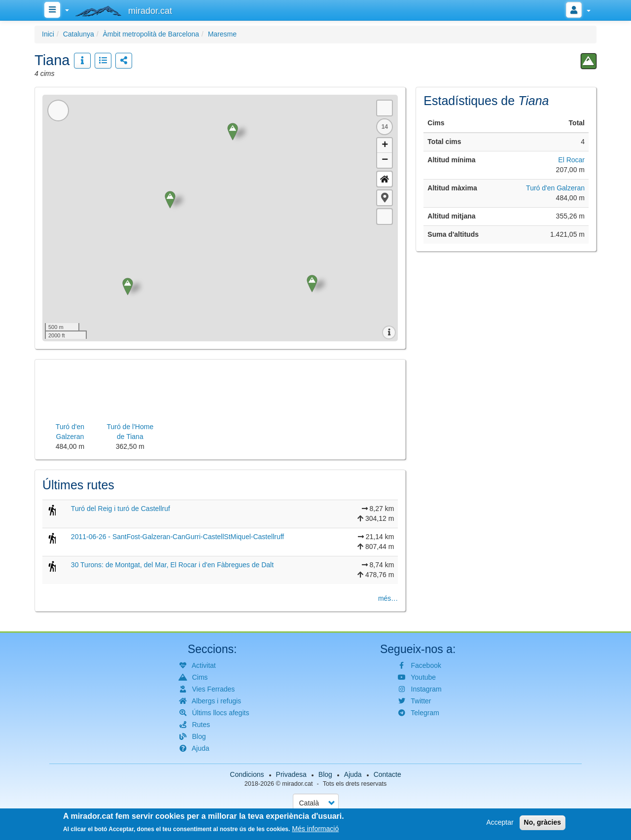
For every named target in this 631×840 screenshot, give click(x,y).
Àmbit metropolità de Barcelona (151, 34)
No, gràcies (543, 822)
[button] (385, 198)
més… (388, 598)
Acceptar (500, 822)
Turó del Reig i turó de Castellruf (121, 509)
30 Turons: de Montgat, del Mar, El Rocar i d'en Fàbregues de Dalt (172, 565)
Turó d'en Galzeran (555, 188)
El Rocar (571, 160)
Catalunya (79, 34)
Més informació (315, 829)
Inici (48, 34)
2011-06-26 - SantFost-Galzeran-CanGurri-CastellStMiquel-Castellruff (177, 537)
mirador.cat (297, 784)
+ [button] (385, 146)
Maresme (222, 34)
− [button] (385, 160)
